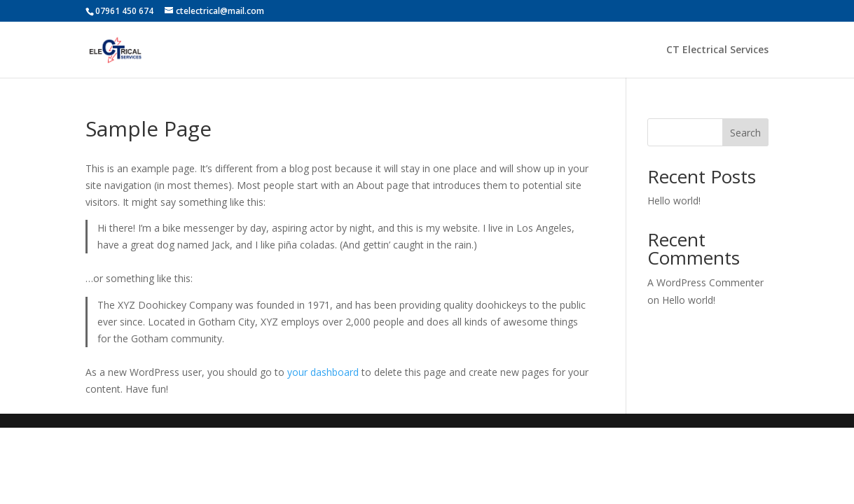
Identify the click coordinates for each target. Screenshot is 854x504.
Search (745, 133)
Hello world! (674, 201)
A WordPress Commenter (705, 282)
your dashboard (323, 372)
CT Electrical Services (717, 50)
